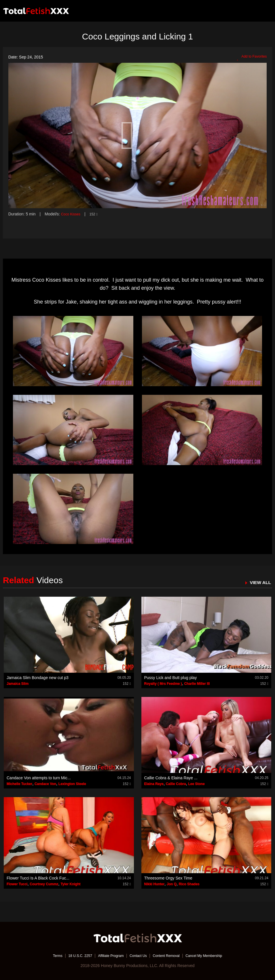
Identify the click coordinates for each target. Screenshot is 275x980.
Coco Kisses (72, 214)
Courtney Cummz (44, 884)
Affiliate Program (107, 956)
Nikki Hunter (154, 884)
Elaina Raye (154, 784)
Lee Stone (196, 784)
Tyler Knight (70, 884)
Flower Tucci (17, 884)
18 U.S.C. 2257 (72, 956)
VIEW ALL (259, 582)
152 (97, 214)
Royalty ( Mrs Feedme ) (163, 684)
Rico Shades (189, 884)
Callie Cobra (176, 784)
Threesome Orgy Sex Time (168, 878)
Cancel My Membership (213, 956)
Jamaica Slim (18, 684)
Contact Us (138, 956)
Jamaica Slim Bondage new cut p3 (38, 678)
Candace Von (45, 784)
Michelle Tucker (19, 784)
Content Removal (170, 956)
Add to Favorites (250, 57)
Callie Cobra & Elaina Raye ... (171, 778)
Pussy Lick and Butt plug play (171, 678)
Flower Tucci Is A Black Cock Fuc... (38, 878)
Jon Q (172, 884)
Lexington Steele (72, 784)
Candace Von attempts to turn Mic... (39, 778)
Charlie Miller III (197, 684)
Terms (47, 956)
